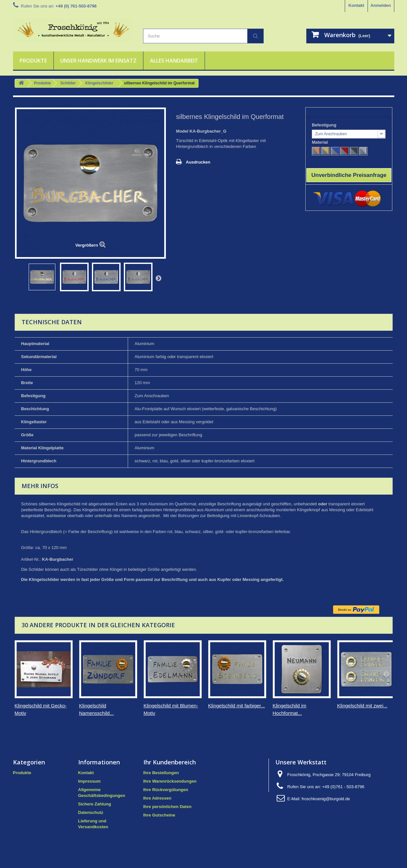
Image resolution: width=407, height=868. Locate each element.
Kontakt (356, 5)
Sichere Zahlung (95, 804)
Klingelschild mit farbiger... (237, 706)
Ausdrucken (198, 162)
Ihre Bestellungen (161, 773)
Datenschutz (91, 812)
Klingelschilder (99, 83)
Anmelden (381, 5)
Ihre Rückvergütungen (166, 790)
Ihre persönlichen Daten (167, 807)
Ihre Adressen (157, 798)
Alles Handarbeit (174, 61)
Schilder (68, 83)
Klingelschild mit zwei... (362, 706)
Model (182, 131)
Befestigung (325, 125)
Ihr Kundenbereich (170, 762)
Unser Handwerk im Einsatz (98, 61)
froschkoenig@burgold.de (326, 799)
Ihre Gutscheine (159, 815)
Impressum (89, 781)
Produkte (33, 61)
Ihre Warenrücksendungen (170, 781)
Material (320, 142)
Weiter (158, 278)
